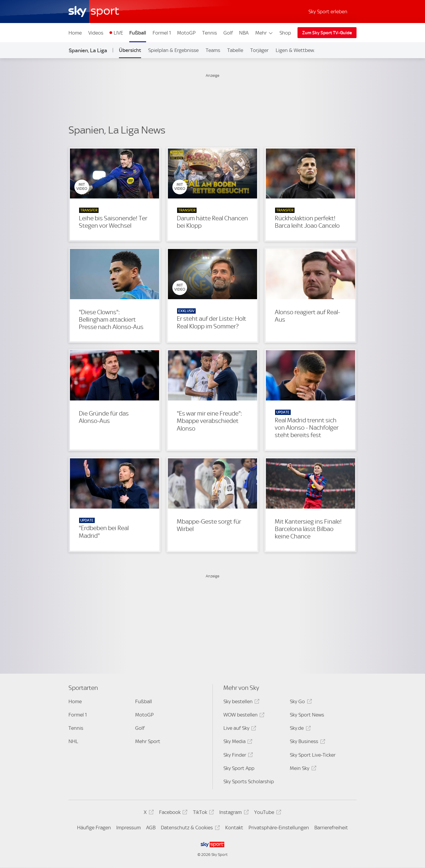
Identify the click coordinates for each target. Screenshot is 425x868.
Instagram (233, 813)
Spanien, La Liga (88, 50)
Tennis (210, 33)
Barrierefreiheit (331, 828)
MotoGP (186, 33)
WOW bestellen (243, 716)
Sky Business (307, 742)
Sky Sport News (307, 715)
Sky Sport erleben (328, 12)
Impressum (129, 828)
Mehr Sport (148, 741)
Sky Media (237, 742)
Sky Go (300, 702)
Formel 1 (162, 33)
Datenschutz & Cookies (189, 829)
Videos (96, 33)
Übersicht (130, 50)
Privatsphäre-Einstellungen (279, 828)
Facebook (172, 813)
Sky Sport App (239, 768)
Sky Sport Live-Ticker (313, 755)
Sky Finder (237, 756)
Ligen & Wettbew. (295, 50)
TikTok (203, 813)
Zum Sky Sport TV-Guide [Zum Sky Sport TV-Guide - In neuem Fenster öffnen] (327, 33)
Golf (228, 33)
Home (75, 33)
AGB (151, 828)
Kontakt (234, 828)
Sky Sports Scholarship (249, 781)
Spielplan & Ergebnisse (173, 50)
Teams (213, 50)
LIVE (118, 33)
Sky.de (299, 729)
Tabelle (235, 50)
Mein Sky (302, 769)
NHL (73, 741)
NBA (244, 33)
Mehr (264, 33)
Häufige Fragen (94, 828)
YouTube (267, 813)
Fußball (138, 33)
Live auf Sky (239, 729)
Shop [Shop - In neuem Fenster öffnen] (285, 33)
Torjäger (259, 50)
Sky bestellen (241, 702)
